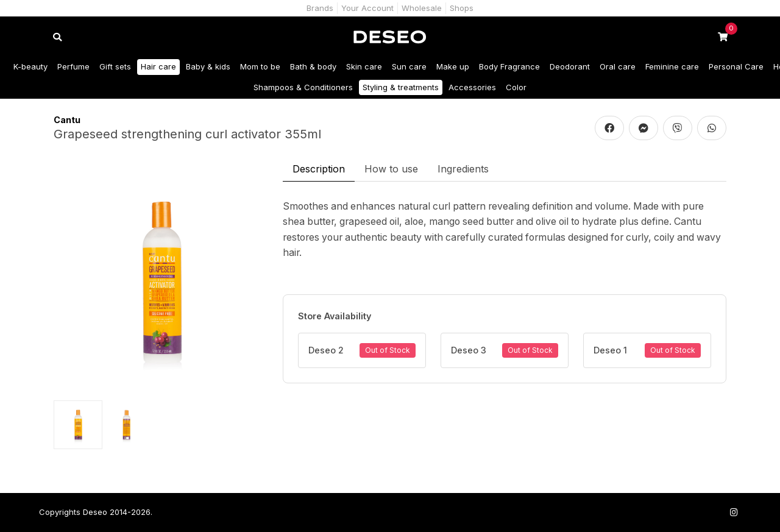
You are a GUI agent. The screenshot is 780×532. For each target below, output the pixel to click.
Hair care (158, 66)
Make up (453, 66)
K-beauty (30, 66)
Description (319, 169)
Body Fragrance (509, 66)
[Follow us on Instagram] (734, 512)
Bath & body (313, 66)
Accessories (472, 87)
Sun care (409, 66)
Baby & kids (208, 66)
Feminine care (672, 66)
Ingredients (463, 169)
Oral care (618, 66)
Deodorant (570, 66)
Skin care (364, 66)
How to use (391, 169)
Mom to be (260, 66)
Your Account (367, 8)
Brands (320, 8)
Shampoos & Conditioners (303, 87)
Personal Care (736, 66)
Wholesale (422, 8)
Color (516, 87)
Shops (462, 8)
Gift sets (115, 66)
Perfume (73, 66)
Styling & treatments (401, 87)
